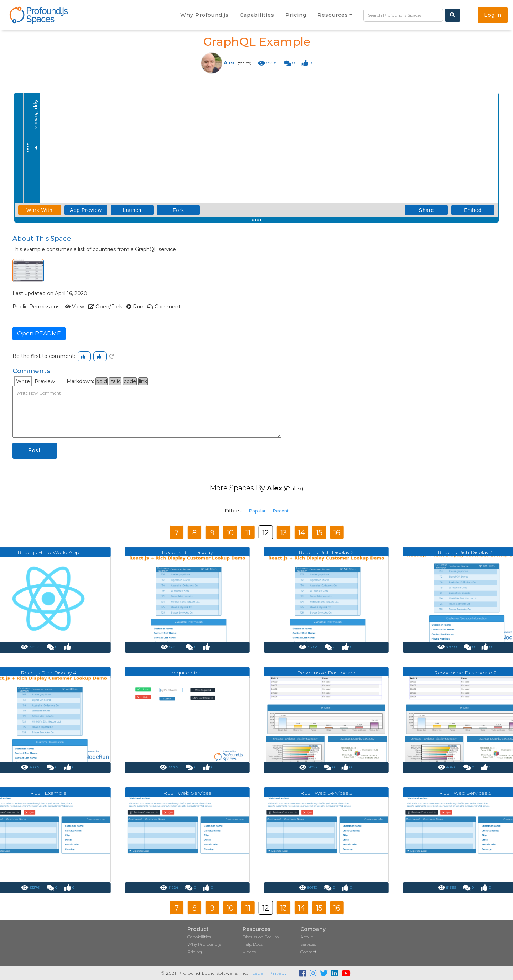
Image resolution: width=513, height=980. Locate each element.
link (143, 381)
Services (308, 944)
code (130, 381)
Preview (45, 381)
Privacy (278, 973)
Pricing (195, 952)
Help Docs (253, 944)
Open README (39, 333)
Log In (493, 15)
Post (35, 450)
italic (115, 381)
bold (102, 381)
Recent (281, 511)
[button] (335, 15)
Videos (249, 952)
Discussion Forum (261, 937)
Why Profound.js (204, 944)
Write (23, 381)
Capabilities (199, 937)
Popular (257, 511)
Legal (259, 973)
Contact (309, 952)
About (307, 937)
